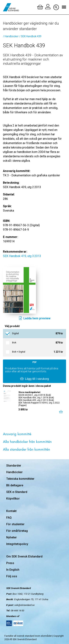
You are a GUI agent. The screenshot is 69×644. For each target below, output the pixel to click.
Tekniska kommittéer (20, 479)
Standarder (14, 466)
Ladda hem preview (34, 318)
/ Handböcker (11, 36)
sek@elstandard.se (24, 605)
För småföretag (17, 531)
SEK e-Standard (17, 492)
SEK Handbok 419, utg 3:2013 (22, 256)
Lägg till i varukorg (34, 379)
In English (13, 570)
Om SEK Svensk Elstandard (24, 556)
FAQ (9, 518)
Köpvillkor (13, 499)
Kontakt (11, 511)
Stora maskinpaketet (29, 392)
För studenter (15, 524)
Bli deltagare (15, 485)
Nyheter (11, 537)
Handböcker (14, 472)
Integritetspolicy (17, 544)
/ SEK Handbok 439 (30, 36)
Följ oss (12, 576)
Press (10, 563)
